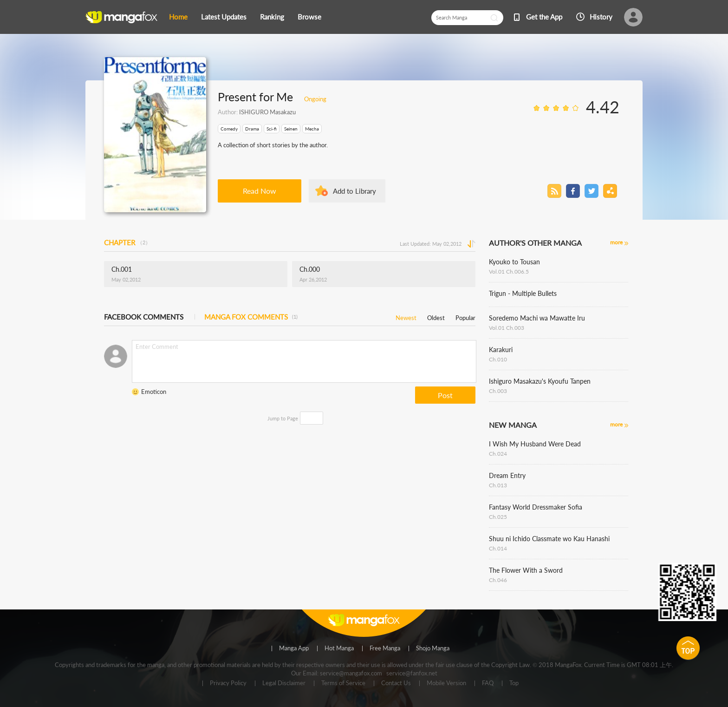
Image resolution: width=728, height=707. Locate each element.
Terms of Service (343, 683)
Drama (252, 129)
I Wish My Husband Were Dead (535, 444)
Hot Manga (339, 648)
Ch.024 (498, 454)
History (601, 17)
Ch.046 (498, 580)
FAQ (488, 683)
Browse (309, 17)
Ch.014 (498, 548)
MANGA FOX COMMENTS (251, 317)
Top (514, 683)
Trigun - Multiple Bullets (523, 293)
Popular (465, 316)
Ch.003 (498, 391)
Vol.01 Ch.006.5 (509, 272)
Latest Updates (224, 17)
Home (178, 17)
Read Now (260, 191)
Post (445, 395)
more (616, 242)
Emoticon (154, 392)
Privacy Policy (228, 683)
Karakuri (501, 350)
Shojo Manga (433, 648)
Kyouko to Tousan (514, 262)
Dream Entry (507, 475)
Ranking (272, 17)
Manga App (294, 648)
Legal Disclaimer (284, 683)
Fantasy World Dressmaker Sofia (536, 507)
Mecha (312, 129)
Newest (406, 316)
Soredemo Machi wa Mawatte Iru (537, 318)
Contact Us (396, 683)
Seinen (291, 129)
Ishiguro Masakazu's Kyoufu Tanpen (540, 381)
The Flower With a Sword (526, 570)
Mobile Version (446, 683)
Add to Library (354, 191)
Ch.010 (498, 359)
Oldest (436, 316)
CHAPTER (127, 242)
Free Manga (385, 648)
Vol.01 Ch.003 (507, 328)
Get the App (544, 17)
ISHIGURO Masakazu (267, 112)
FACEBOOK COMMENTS (144, 317)
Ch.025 (498, 517)
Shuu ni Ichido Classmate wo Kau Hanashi (549, 539)
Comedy (229, 129)
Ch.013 (498, 485)
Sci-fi (272, 129)
